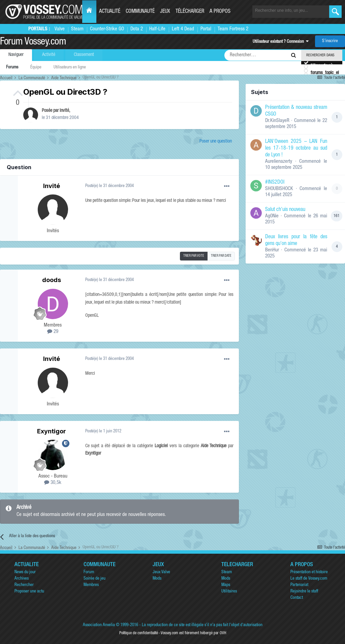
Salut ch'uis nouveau (285, 210)
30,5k (53, 483)
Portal (206, 29)
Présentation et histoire (309, 572)
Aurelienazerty (279, 162)
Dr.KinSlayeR (277, 121)
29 (53, 332)
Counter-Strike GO (107, 29)
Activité (49, 55)
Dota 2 (137, 29)
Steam (77, 29)
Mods (157, 579)
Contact (297, 598)
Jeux (165, 12)
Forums (12, 68)
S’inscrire (330, 41)
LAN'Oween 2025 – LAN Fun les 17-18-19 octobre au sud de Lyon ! (296, 149)
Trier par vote (194, 256)
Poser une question (216, 142)
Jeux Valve (161, 572)
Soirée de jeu (95, 579)
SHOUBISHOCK (279, 189)
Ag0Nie (272, 216)
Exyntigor (52, 431)
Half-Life (157, 29)
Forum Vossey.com (33, 42)
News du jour (25, 572)
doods (52, 280)
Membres (91, 585)
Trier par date (221, 256)
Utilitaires (229, 592)
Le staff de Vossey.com (309, 579)
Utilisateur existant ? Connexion (281, 42)
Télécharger (190, 12)
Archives (22, 579)
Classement (84, 55)
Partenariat (299, 585)
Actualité (110, 12)
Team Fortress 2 (233, 29)
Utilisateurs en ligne (70, 68)
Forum (89, 572)
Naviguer (16, 55)
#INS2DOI (275, 183)
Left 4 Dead (183, 29)
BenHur (272, 250)
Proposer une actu (29, 592)
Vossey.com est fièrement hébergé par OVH (193, 633)
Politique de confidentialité (139, 633)
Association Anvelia (99, 625)
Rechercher (24, 585)
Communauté (140, 12)
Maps (226, 585)
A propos (220, 12)
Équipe (36, 68)
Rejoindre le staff (304, 592)
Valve (60, 29)
